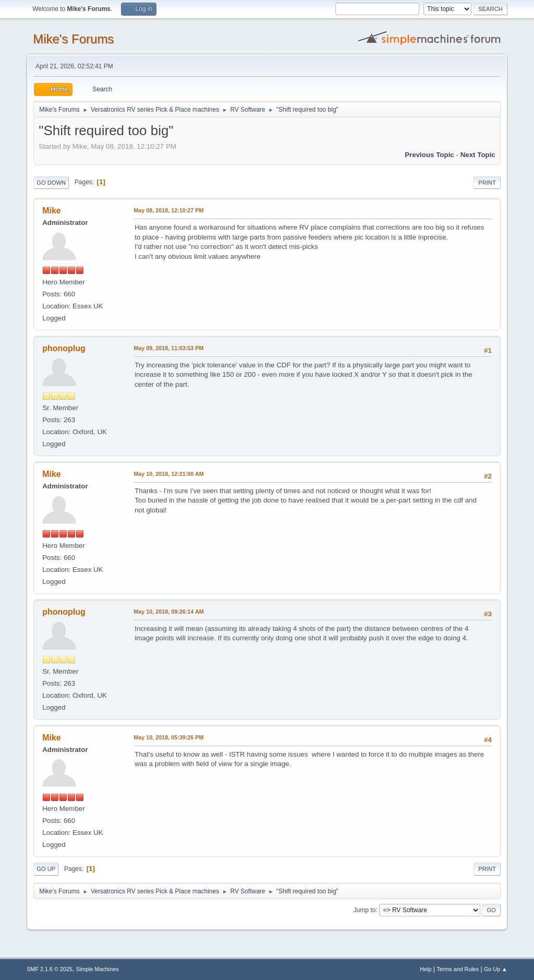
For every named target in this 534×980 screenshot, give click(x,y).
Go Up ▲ (496, 969)
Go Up (46, 869)
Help (426, 969)
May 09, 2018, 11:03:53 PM (168, 348)
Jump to (365, 910)
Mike (52, 211)
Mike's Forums (73, 39)
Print (487, 183)
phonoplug (64, 348)
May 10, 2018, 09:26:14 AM (168, 612)
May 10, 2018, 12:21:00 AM (168, 474)
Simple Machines (98, 969)
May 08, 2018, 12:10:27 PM (168, 210)
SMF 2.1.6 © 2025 (50, 969)
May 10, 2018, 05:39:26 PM (168, 737)
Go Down (51, 183)
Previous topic (429, 155)
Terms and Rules (458, 969)
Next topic (478, 155)
